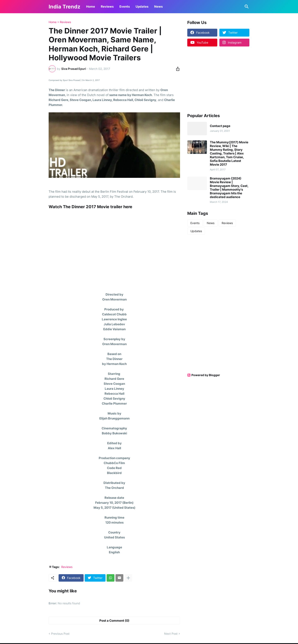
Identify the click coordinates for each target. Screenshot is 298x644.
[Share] (177, 69)
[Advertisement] (213, 80)
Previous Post (60, 634)
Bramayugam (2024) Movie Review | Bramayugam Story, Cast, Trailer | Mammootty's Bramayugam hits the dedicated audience (229, 188)
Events (125, 7)
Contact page (220, 126)
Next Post (171, 634)
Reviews (107, 7)
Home (91, 7)
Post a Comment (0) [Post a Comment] (114, 621)
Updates (142, 7)
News (158, 7)
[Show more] (128, 578)
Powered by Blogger (204, 375)
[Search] (246, 7)
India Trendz (64, 7)
